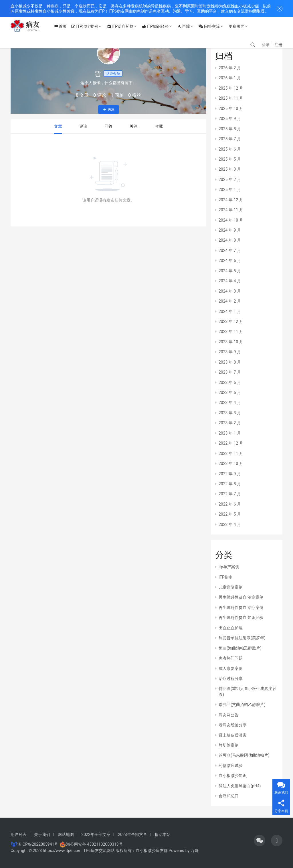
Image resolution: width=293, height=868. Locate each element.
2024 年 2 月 (230, 301)
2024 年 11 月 (231, 210)
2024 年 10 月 (231, 220)
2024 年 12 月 (231, 200)
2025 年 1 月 (230, 190)
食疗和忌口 (229, 796)
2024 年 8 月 (230, 240)
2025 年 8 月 (230, 129)
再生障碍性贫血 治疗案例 (241, 607)
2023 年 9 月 (230, 352)
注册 (278, 45)
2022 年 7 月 (230, 494)
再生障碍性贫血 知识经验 (241, 618)
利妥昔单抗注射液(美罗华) (242, 638)
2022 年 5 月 (230, 514)
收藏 (159, 126)
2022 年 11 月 (231, 453)
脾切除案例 (229, 745)
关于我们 (42, 835)
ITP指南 (226, 577)
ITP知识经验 (160, 26)
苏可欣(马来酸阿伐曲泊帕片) (244, 755)
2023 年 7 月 (230, 372)
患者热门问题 (231, 658)
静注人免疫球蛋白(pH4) (240, 786)
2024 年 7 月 (230, 250)
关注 (109, 109)
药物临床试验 (231, 766)
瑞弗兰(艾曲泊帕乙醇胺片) (242, 705)
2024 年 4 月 (230, 281)
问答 (108, 126)
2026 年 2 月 (230, 68)
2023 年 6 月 (230, 382)
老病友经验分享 (233, 725)
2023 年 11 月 (231, 332)
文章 (58, 126)
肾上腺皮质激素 (233, 735)
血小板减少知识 (233, 776)
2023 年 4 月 (230, 403)
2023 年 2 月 (230, 423)
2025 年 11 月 (231, 98)
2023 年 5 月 (230, 392)
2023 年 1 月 (230, 433)
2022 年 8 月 (230, 484)
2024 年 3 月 (230, 291)
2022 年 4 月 (230, 524)
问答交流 (213, 26)
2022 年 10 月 (231, 463)
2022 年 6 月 (230, 504)
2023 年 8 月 (230, 362)
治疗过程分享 (231, 678)
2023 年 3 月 (230, 413)
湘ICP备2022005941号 (38, 844)
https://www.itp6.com (62, 851)
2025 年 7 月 (230, 139)
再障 (188, 26)
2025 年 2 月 (230, 179)
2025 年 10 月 (231, 108)
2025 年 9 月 (230, 119)
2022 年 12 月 (231, 443)
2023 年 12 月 (231, 321)
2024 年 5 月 (230, 271)
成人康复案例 (231, 668)
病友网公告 (229, 715)
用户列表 (19, 835)
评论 (83, 126)
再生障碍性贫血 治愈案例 (241, 597)
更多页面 (241, 26)
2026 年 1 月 (230, 78)
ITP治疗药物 (124, 26)
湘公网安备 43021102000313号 (94, 844)
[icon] (260, 841)
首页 (64, 26)
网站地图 (66, 835)
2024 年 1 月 (230, 311)
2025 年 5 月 (230, 159)
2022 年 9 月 (230, 474)
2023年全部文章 (132, 835)
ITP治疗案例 (89, 26)
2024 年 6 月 (230, 261)
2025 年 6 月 (230, 149)
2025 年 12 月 (231, 88)
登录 (266, 45)
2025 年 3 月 (230, 169)
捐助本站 (163, 835)
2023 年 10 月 (231, 342)
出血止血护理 (231, 628)
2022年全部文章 (96, 835)
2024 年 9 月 (230, 230)
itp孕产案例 (229, 567)
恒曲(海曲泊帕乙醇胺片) (240, 648)
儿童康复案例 (231, 587)
